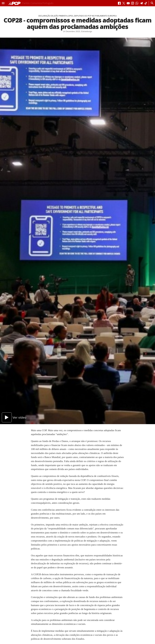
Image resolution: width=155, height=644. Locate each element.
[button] (3, 3)
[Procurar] (151, 3)
